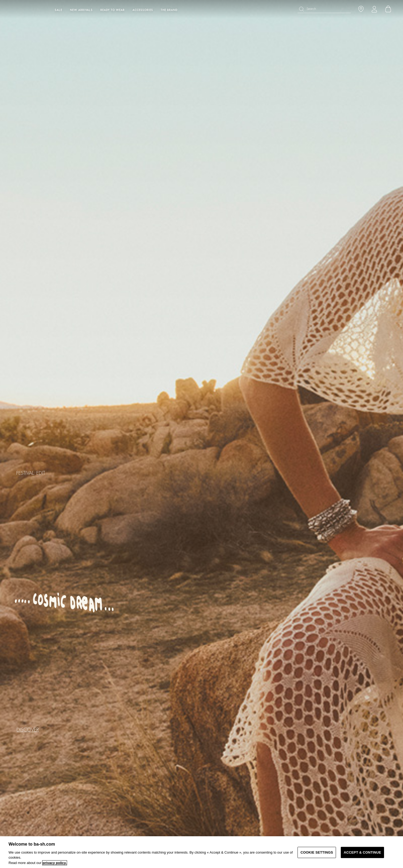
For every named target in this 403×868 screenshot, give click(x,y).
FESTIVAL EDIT (31, 473)
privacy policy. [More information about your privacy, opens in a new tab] (55, 863)
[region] (202, 852)
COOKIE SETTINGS (317, 852)
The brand (169, 10)
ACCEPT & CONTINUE (362, 852)
